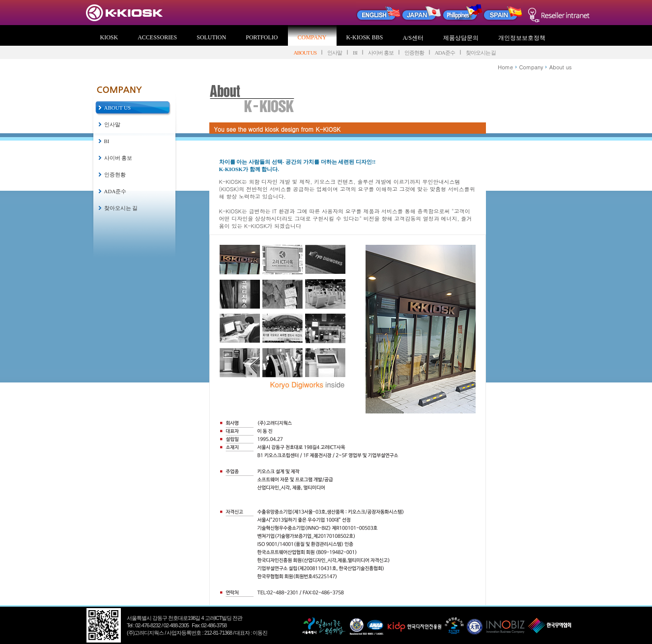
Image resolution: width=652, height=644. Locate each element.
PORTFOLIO (262, 37)
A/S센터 (413, 38)
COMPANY (312, 37)
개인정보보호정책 (522, 38)
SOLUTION (211, 37)
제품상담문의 (461, 38)
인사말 (335, 53)
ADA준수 (445, 53)
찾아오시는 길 (481, 53)
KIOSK (109, 37)
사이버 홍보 (381, 53)
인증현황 (414, 53)
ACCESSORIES (157, 37)
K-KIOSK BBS (364, 37)
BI (355, 53)
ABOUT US (305, 53)
